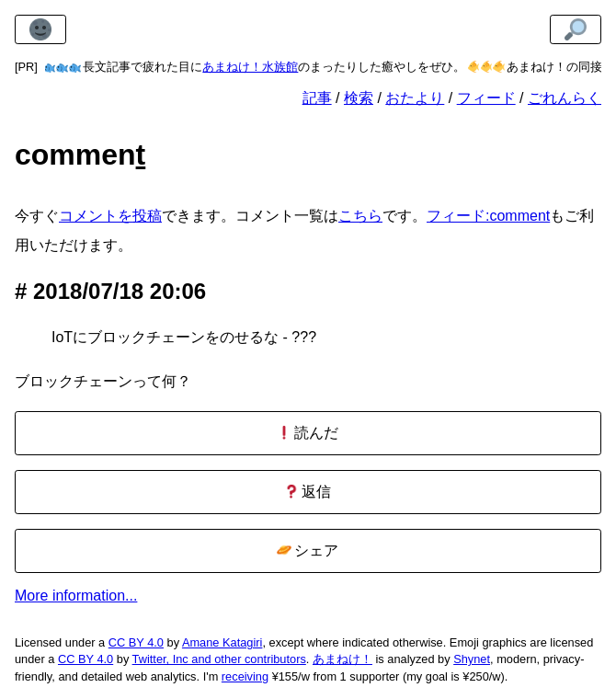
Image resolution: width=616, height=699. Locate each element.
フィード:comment (488, 216)
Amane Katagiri (222, 642)
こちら (360, 216)
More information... (76, 596)
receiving (245, 676)
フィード (486, 98)
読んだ (308, 433)
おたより (415, 98)
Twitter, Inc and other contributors (219, 659)
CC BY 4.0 (136, 642)
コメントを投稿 (110, 216)
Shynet (472, 659)
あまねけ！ (342, 659)
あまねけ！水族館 (250, 67)
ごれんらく (565, 98)
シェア (308, 550)
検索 (359, 98)
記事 (317, 98)
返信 (308, 492)
